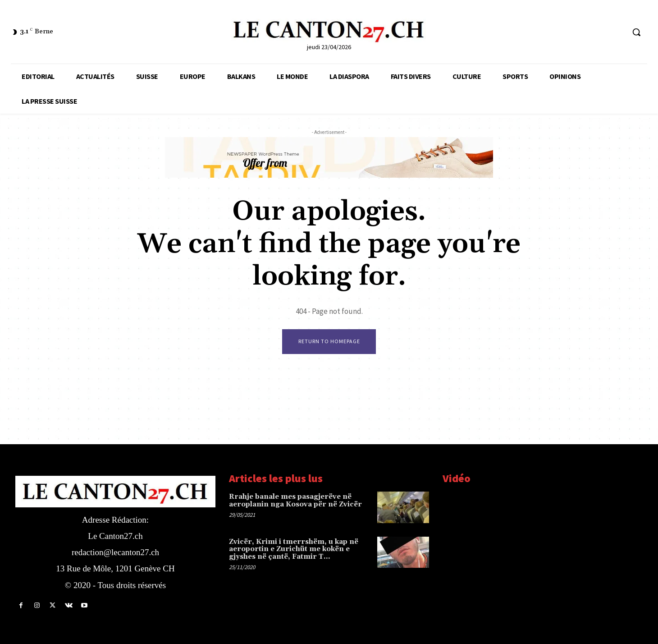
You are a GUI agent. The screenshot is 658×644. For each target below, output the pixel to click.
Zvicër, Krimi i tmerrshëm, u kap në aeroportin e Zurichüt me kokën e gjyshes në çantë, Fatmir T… (294, 549)
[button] (636, 32)
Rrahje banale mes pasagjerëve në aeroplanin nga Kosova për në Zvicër (295, 501)
